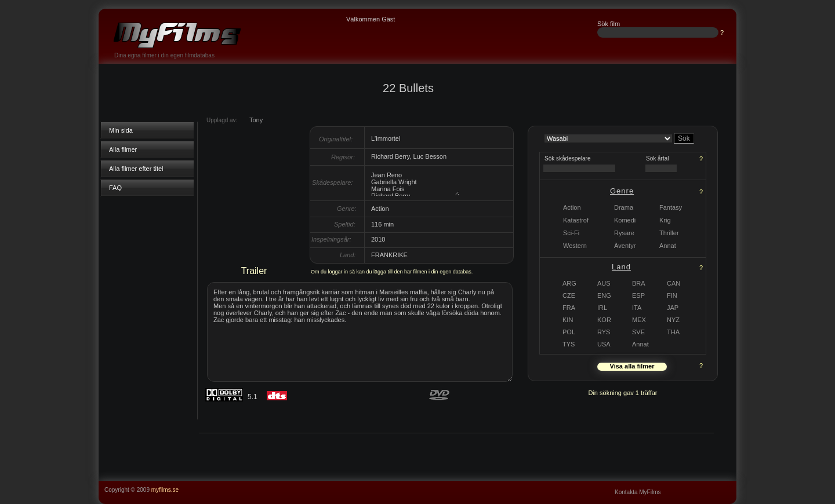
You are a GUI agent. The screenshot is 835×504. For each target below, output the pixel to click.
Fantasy (671, 207)
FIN (672, 295)
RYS (604, 332)
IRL (602, 308)
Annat (640, 344)
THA (673, 332)
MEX (639, 320)
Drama (624, 207)
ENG (604, 295)
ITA (637, 308)
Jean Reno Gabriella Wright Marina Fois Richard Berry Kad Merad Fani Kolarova (415, 183)
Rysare (624, 233)
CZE (569, 295)
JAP (673, 308)
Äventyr (625, 246)
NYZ (673, 320)
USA (604, 344)
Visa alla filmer (632, 366)
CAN (674, 283)
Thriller (669, 233)
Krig (665, 220)
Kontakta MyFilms (638, 492)
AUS (604, 283)
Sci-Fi (571, 233)
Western (575, 246)
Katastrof (576, 220)
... (731, 485)
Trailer (254, 271)
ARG (569, 283)
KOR (604, 320)
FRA (569, 308)
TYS (569, 344)
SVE (638, 332)
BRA (639, 283)
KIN (568, 320)
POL (569, 332)
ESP (638, 295)
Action (572, 207)
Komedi (625, 220)
